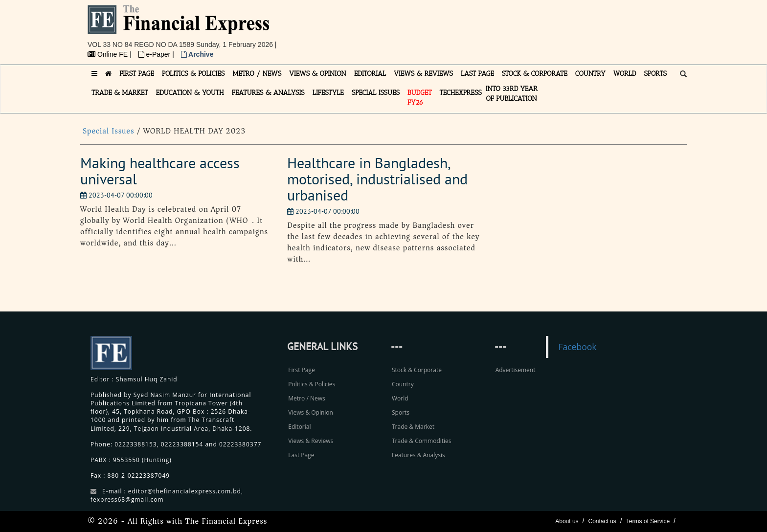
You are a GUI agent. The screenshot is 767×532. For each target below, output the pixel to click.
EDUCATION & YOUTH (190, 93)
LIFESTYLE (328, 93)
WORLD (625, 74)
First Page (301, 370)
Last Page (301, 455)
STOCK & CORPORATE (535, 74)
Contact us (602, 521)
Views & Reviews (311, 441)
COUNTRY (590, 74)
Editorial (299, 427)
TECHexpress (460, 93)
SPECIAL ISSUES (376, 93)
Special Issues (110, 131)
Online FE (109, 54)
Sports (401, 412)
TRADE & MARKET (120, 93)
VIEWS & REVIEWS (423, 74)
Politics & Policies (312, 384)
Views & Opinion (311, 412)
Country (403, 384)
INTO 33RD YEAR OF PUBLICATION (512, 94)
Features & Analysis (418, 455)
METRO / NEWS (257, 74)
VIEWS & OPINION (318, 74)
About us (567, 521)
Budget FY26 (420, 98)
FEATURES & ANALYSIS (268, 93)
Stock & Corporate (417, 370)
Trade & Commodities (422, 441)
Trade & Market (413, 427)
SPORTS (655, 74)
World (400, 398)
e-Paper (156, 54)
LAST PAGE (477, 74)
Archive (197, 54)
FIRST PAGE (137, 74)
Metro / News (306, 398)
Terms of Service (648, 521)
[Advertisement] (519, 27)
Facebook (577, 347)
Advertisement (516, 370)
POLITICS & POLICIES (193, 74)
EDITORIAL (370, 74)
